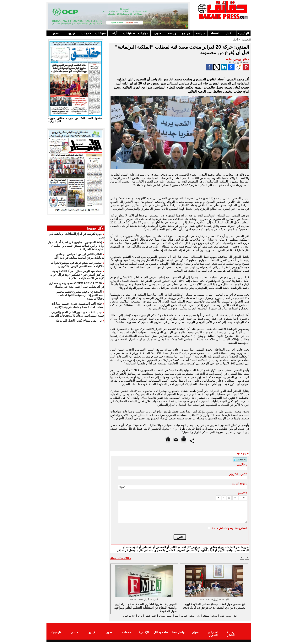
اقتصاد (215, 33)
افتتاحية (176, 616)
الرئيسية (243, 33)
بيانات (114, 616)
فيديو (72, 33)
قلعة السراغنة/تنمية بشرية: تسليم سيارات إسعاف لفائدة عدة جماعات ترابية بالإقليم (78, 305)
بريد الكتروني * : (238, 474)
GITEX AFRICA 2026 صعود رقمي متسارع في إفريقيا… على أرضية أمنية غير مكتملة (77, 285)
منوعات (100, 33)
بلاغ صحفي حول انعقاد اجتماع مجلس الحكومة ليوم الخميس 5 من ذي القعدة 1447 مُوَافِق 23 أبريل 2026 (214, 606)
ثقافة (228, 616)
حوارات (143, 33)
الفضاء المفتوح (129, 616)
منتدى (74, 635)
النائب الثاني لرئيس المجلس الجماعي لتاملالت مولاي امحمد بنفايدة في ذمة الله (79, 256)
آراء (115, 33)
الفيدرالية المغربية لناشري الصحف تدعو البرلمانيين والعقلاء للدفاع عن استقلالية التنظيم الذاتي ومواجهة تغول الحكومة (145, 608)
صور (55, 33)
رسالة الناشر (230, 635)
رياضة (172, 33)
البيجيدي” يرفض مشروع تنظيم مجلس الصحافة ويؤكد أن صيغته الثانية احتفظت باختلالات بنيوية (80, 295)
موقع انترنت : (239, 483)
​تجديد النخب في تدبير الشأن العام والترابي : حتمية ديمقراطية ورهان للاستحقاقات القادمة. (77, 314)
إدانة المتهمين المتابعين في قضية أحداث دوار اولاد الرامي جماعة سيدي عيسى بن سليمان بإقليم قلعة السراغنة (76, 246)
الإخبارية (144, 635)
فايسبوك (56, 635)
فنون (158, 33)
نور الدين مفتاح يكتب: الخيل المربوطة (79, 321)
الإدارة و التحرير (179, 619)
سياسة (200, 33)
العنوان (196, 635)
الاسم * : (242, 464)
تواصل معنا (178, 635)
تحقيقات (129, 33)
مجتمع (186, 33)
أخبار (229, 33)
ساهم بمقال (161, 635)
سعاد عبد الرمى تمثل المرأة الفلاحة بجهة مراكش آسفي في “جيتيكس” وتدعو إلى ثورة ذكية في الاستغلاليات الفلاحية (77, 275)
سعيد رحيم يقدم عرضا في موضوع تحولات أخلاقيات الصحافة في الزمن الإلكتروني (78, 264)
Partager (192, 440)
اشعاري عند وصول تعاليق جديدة (229, 528)
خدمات (86, 33)
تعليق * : (242, 493)
